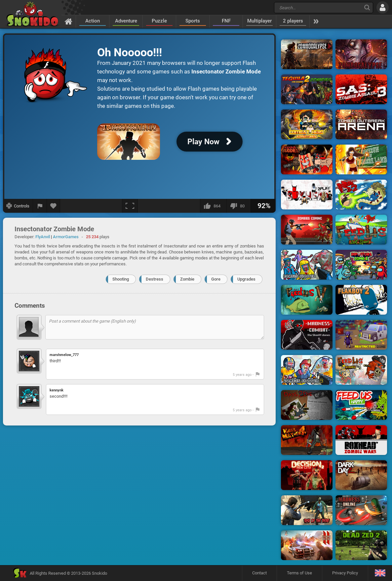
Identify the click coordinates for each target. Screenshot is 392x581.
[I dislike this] (238, 206)
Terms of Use (299, 573)
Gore (216, 279)
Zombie (187, 279)
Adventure (126, 21)
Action (93, 21)
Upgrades (246, 279)
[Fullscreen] (130, 206)
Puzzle (159, 21)
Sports (193, 21)
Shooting (121, 279)
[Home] (69, 21)
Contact (259, 573)
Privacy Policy (345, 573)
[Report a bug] (40, 206)
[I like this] (213, 206)
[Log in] (383, 7)
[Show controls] (18, 206)
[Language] (380, 573)
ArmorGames (66, 237)
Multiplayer (259, 21)
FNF (226, 21)
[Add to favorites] (54, 206)
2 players (293, 21)
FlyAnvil (43, 237)
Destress (155, 279)
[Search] (367, 7)
